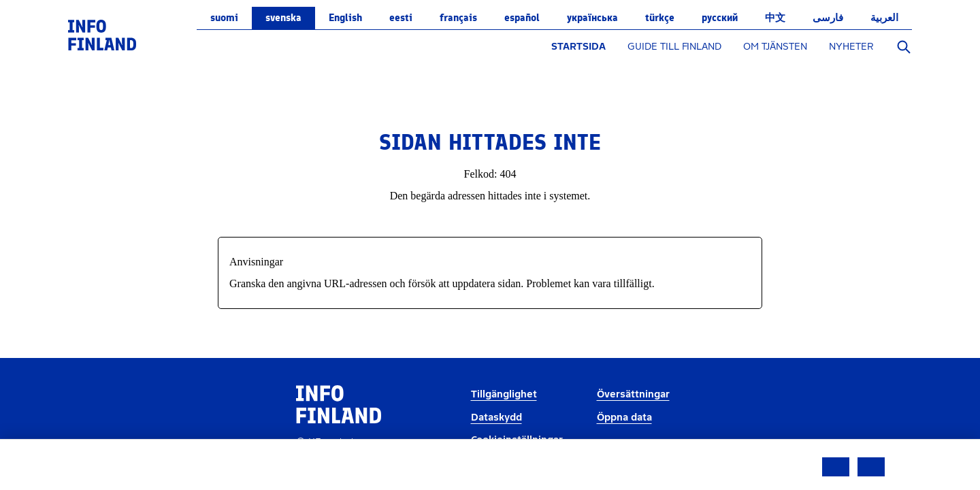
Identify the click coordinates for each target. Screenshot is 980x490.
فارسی (828, 18)
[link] (102, 34)
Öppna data (624, 418)
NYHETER (851, 47)
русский (720, 18)
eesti (401, 18)
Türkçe (660, 18)
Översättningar (633, 394)
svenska (283, 18)
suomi (224, 18)
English (345, 18)
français (458, 18)
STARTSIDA (578, 47)
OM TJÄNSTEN (775, 47)
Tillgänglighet (504, 394)
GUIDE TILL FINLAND (674, 47)
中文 (775, 18)
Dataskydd (496, 418)
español (522, 18)
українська (592, 18)
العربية (884, 18)
